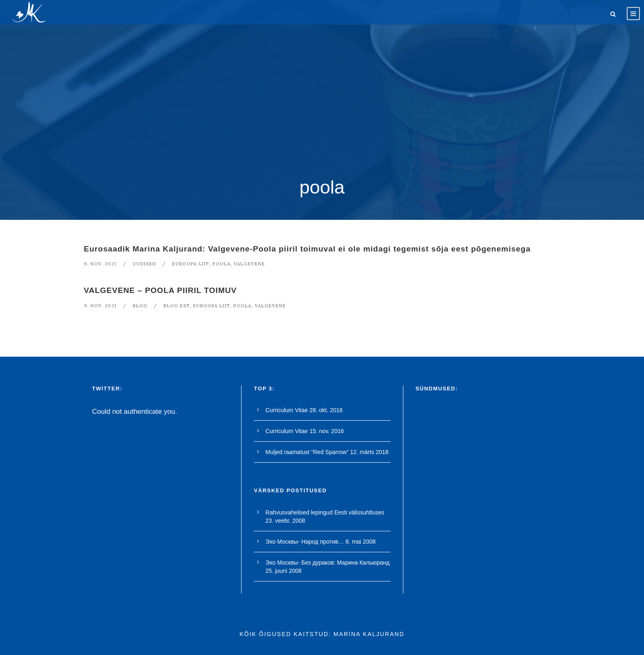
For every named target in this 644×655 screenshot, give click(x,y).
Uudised (144, 264)
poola (221, 264)
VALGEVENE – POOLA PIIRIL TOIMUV (160, 290)
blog (140, 306)
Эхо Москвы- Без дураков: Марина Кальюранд (327, 563)
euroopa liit (191, 264)
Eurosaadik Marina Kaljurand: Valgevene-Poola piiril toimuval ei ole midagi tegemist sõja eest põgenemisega (307, 249)
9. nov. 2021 (100, 264)
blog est (177, 306)
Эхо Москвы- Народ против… (305, 542)
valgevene (249, 264)
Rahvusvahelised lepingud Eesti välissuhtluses (325, 512)
